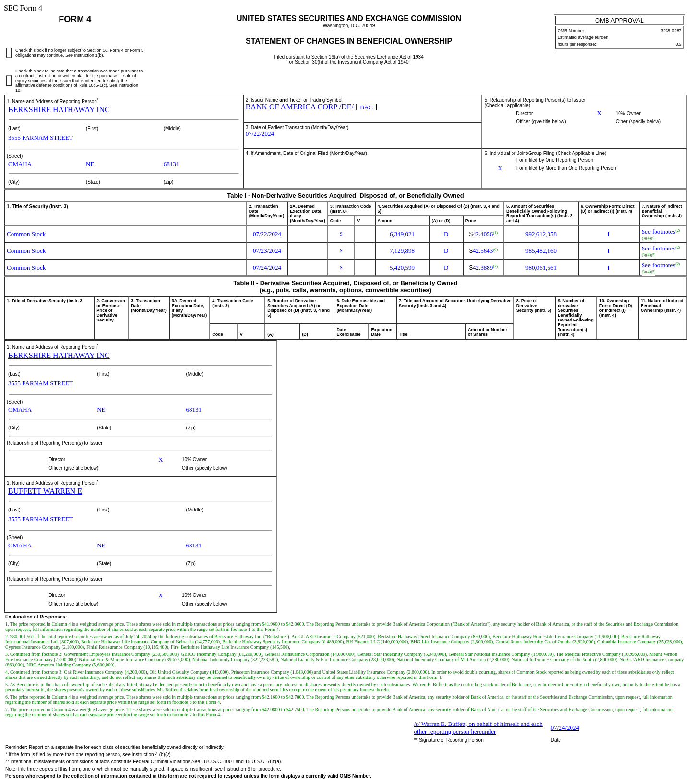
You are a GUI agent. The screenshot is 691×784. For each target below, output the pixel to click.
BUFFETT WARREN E (45, 491)
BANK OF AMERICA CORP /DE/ (300, 107)
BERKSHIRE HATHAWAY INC (59, 110)
